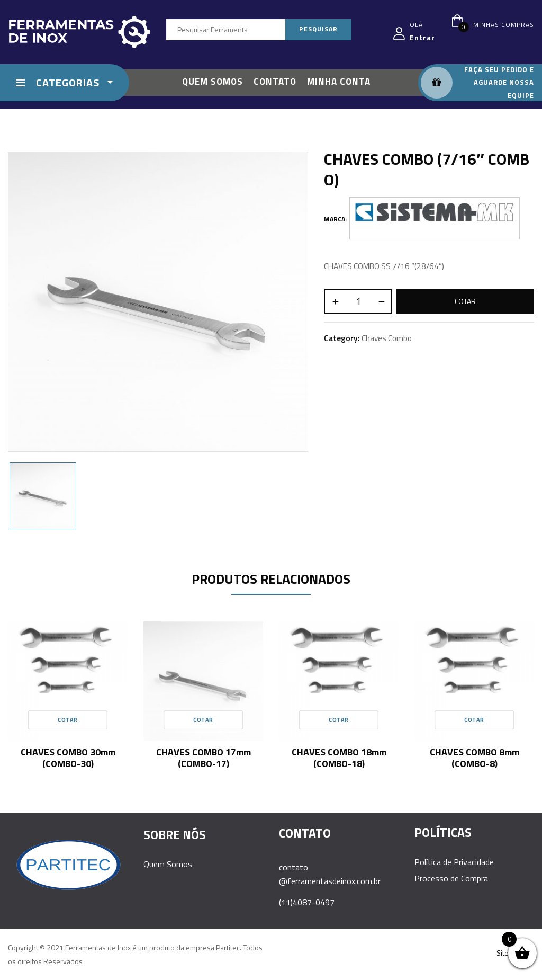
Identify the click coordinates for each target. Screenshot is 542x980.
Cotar (465, 301)
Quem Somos (168, 864)
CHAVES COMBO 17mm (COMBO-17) (204, 758)
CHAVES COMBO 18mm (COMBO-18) (339, 758)
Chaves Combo (387, 338)
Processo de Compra (451, 878)
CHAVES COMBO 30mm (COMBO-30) (68, 758)
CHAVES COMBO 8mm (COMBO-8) (475, 758)
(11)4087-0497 (307, 902)
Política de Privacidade (454, 862)
